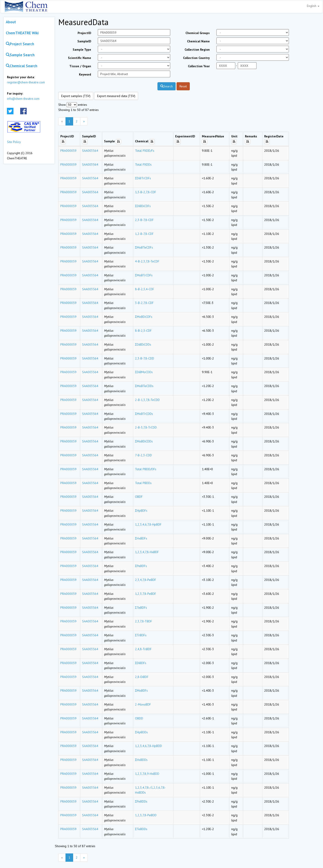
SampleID (84, 41)
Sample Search (20, 55)
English (313, 6)
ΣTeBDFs (141, 608)
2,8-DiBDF (142, 677)
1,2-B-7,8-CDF (144, 234)
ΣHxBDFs (141, 538)
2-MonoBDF (143, 704)
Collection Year (199, 66)
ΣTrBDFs (141, 635)
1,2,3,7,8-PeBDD (146, 815)
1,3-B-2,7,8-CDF (146, 192)
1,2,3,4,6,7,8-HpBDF (148, 524)
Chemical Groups (198, 33)
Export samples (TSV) (76, 96)
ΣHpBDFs (141, 511)
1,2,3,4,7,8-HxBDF (147, 552)
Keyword (85, 74)
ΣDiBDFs (141, 663)
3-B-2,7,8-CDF (144, 303)
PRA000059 (68, 151)
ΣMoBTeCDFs (144, 247)
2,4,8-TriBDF (143, 649)
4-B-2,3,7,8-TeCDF (147, 261)
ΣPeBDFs (141, 566)
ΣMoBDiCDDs (144, 441)
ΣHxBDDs (141, 760)
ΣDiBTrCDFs (143, 178)
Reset (183, 86)
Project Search (20, 44)
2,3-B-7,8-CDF (144, 220)
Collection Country (196, 58)
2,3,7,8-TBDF (144, 621)
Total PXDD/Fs (145, 151)
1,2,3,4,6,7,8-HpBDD (148, 746)
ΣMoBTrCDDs (144, 414)
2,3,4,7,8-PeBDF (146, 580)
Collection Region (197, 50)
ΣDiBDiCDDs (143, 344)
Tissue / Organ (80, 66)
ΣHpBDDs (142, 732)
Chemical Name (198, 41)
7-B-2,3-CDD (143, 455)
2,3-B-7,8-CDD (145, 358)
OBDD (139, 718)
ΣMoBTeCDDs (144, 386)
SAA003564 (90, 151)
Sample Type (82, 50)
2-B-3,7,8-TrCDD (146, 427)
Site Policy (14, 142)
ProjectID (84, 33)
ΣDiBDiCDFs (143, 206)
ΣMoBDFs (142, 691)
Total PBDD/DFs (146, 469)
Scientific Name (80, 58)
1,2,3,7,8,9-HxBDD (147, 774)
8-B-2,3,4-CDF (145, 289)
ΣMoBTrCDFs (144, 275)
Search (167, 86)
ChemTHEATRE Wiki (22, 33)
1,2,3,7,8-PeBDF (146, 594)
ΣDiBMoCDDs (144, 372)
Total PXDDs (143, 165)
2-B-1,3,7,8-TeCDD (147, 400)
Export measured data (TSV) (116, 96)
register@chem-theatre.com (26, 82)
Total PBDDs (143, 483)
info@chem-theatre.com (23, 99)
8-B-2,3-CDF (143, 331)
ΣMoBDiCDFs (144, 317)
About (11, 22)
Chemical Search (22, 66)
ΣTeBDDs (141, 829)
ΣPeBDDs (141, 801)
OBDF (139, 497)
